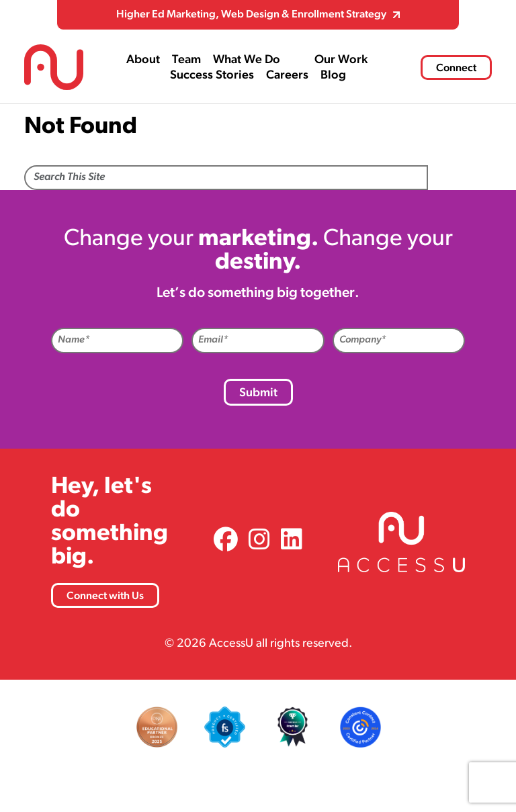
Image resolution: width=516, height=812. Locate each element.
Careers (287, 76)
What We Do (247, 60)
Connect (456, 69)
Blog (333, 76)
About (143, 60)
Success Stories (212, 76)
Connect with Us (105, 596)
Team (186, 60)
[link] (226, 542)
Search (460, 179)
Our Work (341, 60)
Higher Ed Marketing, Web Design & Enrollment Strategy (251, 15)
